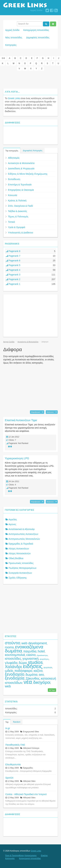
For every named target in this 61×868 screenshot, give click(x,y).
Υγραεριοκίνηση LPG (17, 458)
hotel (41, 651)
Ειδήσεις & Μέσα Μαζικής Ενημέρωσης (28, 174)
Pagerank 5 (13, 265)
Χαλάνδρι (13, 667)
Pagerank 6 (13, 261)
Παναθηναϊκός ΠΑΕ (15, 745)
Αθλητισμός (14, 158)
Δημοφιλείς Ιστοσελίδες (38, 38)
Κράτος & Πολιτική (17, 201)
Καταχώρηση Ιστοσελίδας (36, 30)
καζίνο (38, 671)
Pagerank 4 (13, 270)
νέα (28, 682)
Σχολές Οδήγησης (18, 578)
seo (41, 675)
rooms (9, 647)
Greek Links (14, 98)
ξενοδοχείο (15, 674)
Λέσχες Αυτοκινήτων (19, 549)
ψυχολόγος (44, 659)
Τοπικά (11, 222)
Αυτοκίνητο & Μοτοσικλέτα (21, 163)
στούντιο (13, 643)
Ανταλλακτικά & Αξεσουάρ (21, 529)
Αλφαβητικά (36, 412)
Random (17, 722)
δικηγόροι (42, 682)
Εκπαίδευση (14, 179)
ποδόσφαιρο (23, 671)
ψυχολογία (48, 667)
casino (31, 655)
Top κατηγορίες (12, 151)
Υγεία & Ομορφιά (17, 227)
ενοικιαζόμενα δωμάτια (24, 649)
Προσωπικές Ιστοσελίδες (21, 563)
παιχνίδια (30, 651)
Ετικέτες (44, 856)
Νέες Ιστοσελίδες (14, 38)
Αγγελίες (13, 519)
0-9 (3, 58)
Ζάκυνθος (33, 678)
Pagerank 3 (13, 275)
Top (7, 722)
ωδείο (9, 671)
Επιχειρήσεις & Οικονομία (21, 190)
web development (34, 643)
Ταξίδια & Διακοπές (17, 211)
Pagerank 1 (13, 284)
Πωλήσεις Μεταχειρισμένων (23, 568)
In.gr (8, 728)
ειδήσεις (33, 666)
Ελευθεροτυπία (13, 764)
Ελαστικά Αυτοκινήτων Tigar (21, 420)
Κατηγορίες (11, 45)
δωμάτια (31, 675)
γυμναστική (30, 659)
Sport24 (9, 778)
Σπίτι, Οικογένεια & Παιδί (20, 206)
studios (35, 662)
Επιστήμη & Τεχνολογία (20, 185)
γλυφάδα (11, 663)
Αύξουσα (50, 412)
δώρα (23, 663)
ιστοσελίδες (13, 659)
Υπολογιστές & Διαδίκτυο (20, 233)
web (8, 686)
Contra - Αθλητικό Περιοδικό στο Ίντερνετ (26, 794)
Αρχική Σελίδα (36, 10)
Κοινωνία (13, 195)
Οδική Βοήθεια (16, 558)
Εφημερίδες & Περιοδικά (21, 544)
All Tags (52, 690)
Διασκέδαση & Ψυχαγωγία (21, 169)
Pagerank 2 (13, 279)
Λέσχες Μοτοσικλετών (20, 553)
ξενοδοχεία (15, 678)
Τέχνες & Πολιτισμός (18, 217)
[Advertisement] (31, 80)
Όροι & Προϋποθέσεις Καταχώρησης (21, 856)
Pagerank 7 (13, 256)
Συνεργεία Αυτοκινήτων (20, 573)
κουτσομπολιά (15, 655)
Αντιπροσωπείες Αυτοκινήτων (23, 534)
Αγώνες (12, 524)
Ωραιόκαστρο (42, 655)
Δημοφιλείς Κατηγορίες (33, 151)
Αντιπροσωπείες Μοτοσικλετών (24, 539)
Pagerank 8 (13, 251)
